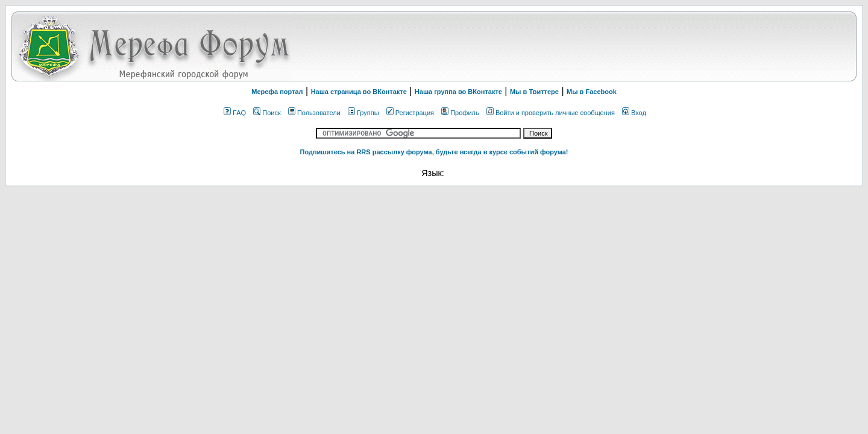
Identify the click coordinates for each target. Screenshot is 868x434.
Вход (634, 113)
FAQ (235, 113)
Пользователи (314, 113)
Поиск (267, 113)
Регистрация (410, 113)
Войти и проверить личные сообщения (551, 113)
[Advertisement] (702, 46)
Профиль (460, 113)
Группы (363, 113)
